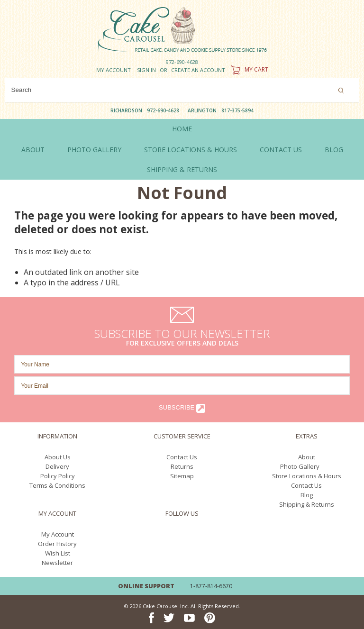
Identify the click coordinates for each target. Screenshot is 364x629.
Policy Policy (58, 476)
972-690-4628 (182, 62)
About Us (58, 457)
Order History (57, 544)
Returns (182, 466)
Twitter (169, 535)
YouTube (189, 535)
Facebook (151, 535)
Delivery (57, 466)
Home (182, 129)
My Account (114, 70)
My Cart (249, 69)
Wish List (58, 553)
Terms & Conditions (57, 485)
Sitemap (182, 476)
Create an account (198, 70)
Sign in (146, 70)
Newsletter (57, 563)
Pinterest (210, 535)
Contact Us (182, 457)
